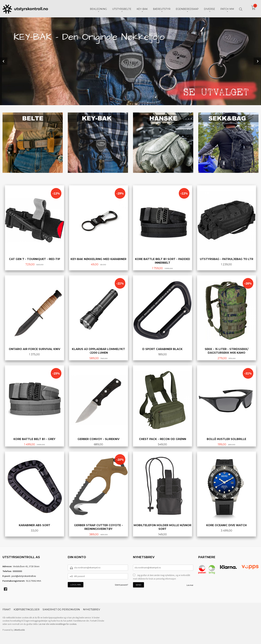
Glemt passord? (121, 585)
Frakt (6, 609)
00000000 (17, 571)
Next (257, 61)
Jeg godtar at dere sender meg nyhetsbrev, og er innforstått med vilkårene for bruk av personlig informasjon (162, 577)
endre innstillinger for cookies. (64, 624)
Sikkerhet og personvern (61, 609)
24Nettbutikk (19, 630)
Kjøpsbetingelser (27, 609)
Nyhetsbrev (92, 609)
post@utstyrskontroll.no (24, 576)
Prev (4, 61)
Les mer (190, 585)
